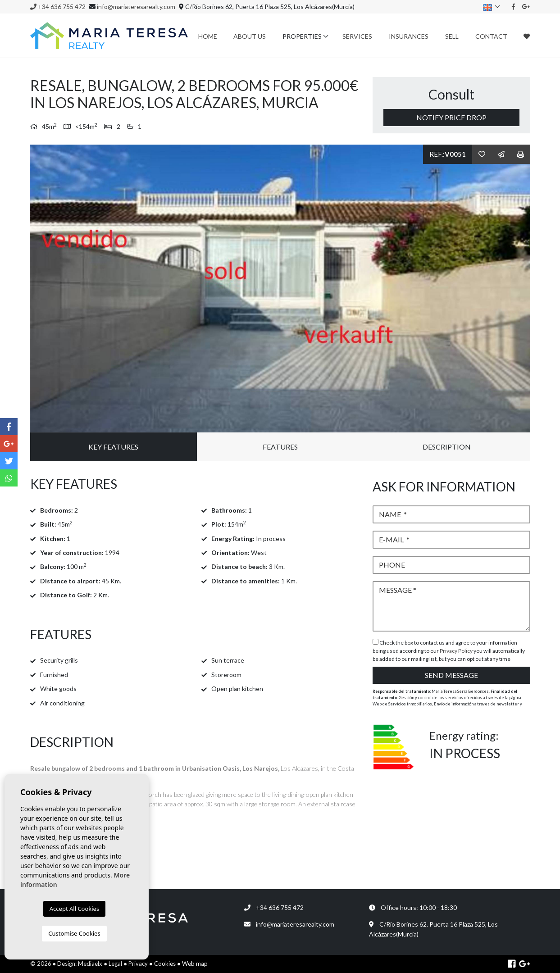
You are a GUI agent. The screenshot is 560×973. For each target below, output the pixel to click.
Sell (452, 36)
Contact (491, 36)
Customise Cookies (74, 933)
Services (357, 36)
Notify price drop (451, 117)
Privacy (138, 964)
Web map (195, 964)
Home (208, 36)
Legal (115, 964)
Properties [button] (302, 36)
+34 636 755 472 (58, 7)
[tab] (195, 484)
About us (250, 36)
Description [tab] (447, 447)
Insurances (409, 36)
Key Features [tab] (113, 447)
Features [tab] (280, 447)
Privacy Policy (457, 651)
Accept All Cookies (74, 909)
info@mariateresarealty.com (136, 7)
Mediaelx (90, 964)
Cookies (165, 964)
